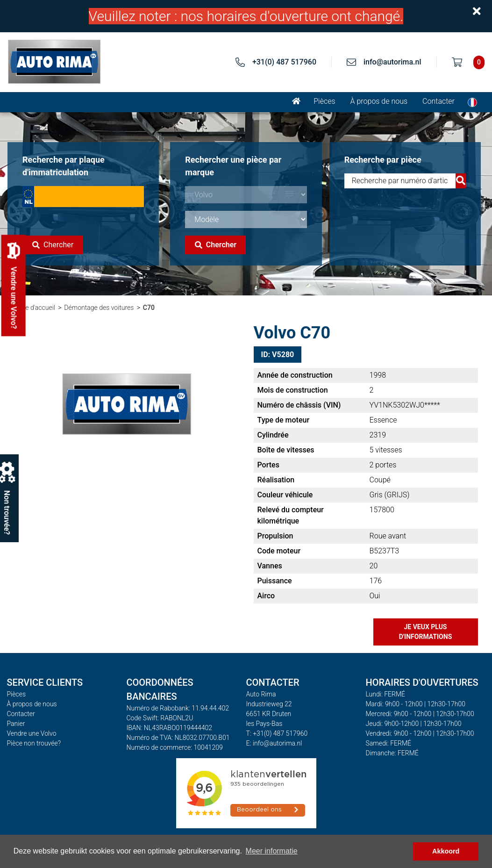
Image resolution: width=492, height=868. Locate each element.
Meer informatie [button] (272, 851)
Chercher (53, 245)
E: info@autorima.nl (274, 743)
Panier (16, 724)
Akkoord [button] (446, 851)
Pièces (324, 101)
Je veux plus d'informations (426, 632)
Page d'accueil (35, 308)
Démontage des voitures (99, 308)
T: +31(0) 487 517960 (277, 733)
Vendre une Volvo (32, 733)
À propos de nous (379, 101)
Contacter (439, 101)
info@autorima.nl (392, 62)
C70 (149, 308)
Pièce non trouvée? (34, 743)
